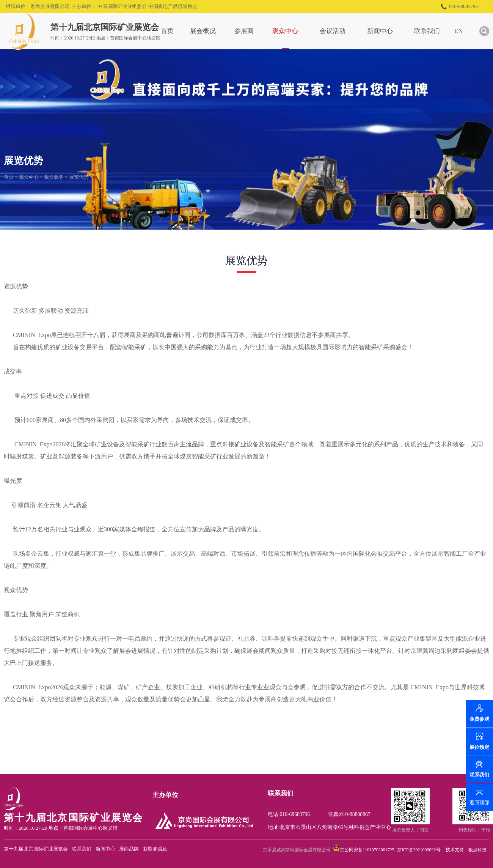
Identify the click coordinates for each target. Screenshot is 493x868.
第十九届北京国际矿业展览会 (36, 849)
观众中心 (297, 31)
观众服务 (54, 177)
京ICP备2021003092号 (419, 850)
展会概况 (214, 31)
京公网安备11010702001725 (367, 850)
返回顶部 (479, 803)
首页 (179, 31)
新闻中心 (391, 31)
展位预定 (479, 747)
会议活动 (344, 31)
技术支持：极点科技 (466, 850)
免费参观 (479, 719)
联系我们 (438, 31)
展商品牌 (129, 849)
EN (470, 31)
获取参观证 (155, 849)
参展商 (255, 31)
